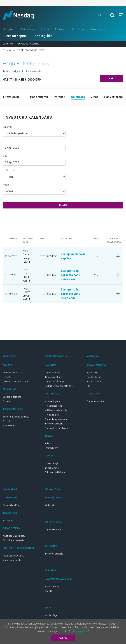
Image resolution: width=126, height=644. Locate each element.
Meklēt (63, 205)
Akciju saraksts (10, 373)
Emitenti (7, 377)
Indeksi (60, 29)
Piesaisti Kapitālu (16, 36)
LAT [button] (101, 15)
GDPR (90, 386)
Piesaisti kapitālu (11, 505)
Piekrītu (63, 638)
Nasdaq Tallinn (94, 377)
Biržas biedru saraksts (13, 540)
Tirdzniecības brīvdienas (56, 428)
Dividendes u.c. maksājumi (16, 382)
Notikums (8, 170)
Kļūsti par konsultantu (13, 556)
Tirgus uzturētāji (53, 415)
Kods (6, 185)
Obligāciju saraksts (12, 397)
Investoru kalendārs (54, 424)
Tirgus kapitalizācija (54, 382)
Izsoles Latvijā (51, 463)
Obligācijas (27, 29)
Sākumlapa (8, 44)
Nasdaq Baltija (52, 587)
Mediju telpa (50, 505)
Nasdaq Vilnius (94, 382)
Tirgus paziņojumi (53, 529)
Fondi (45, 29)
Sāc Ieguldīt (43, 36)
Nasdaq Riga (93, 373)
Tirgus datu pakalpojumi (56, 419)
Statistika (77, 29)
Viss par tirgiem (52, 401)
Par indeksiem (51, 448)
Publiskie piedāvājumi (55, 472)
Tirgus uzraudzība (95, 401)
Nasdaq (22, 15)
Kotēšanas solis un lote (56, 410)
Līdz (5, 156)
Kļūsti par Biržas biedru (14, 536)
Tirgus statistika (53, 373)
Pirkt (112, 79)
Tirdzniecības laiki (53, 406)
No (4, 141)
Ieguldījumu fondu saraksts (16, 417)
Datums (7, 127)
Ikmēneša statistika (54, 377)
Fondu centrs (9, 426)
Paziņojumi (98, 29)
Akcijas (9, 29)
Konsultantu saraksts (13, 560)
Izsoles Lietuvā (52, 468)
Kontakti (49, 591)
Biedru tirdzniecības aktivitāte (59, 386)
